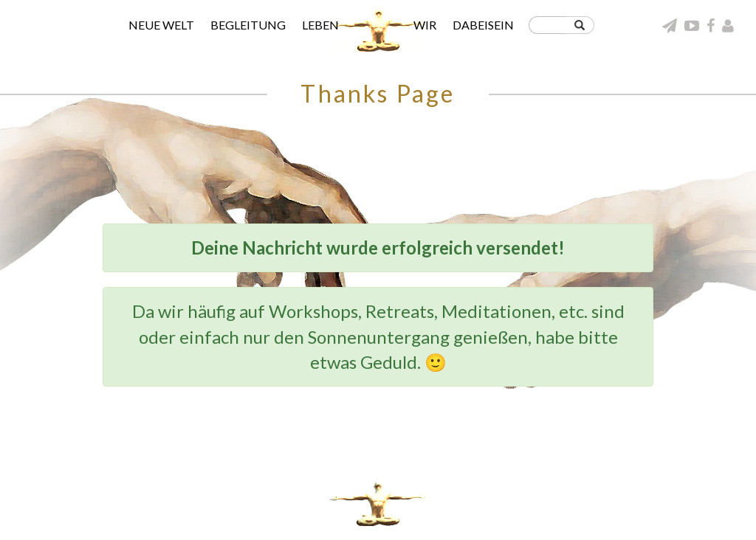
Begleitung (248, 25)
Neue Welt (161, 25)
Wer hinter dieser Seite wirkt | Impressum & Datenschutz (565, 518)
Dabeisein (483, 25)
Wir (425, 25)
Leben (320, 25)
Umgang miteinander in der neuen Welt (599, 506)
